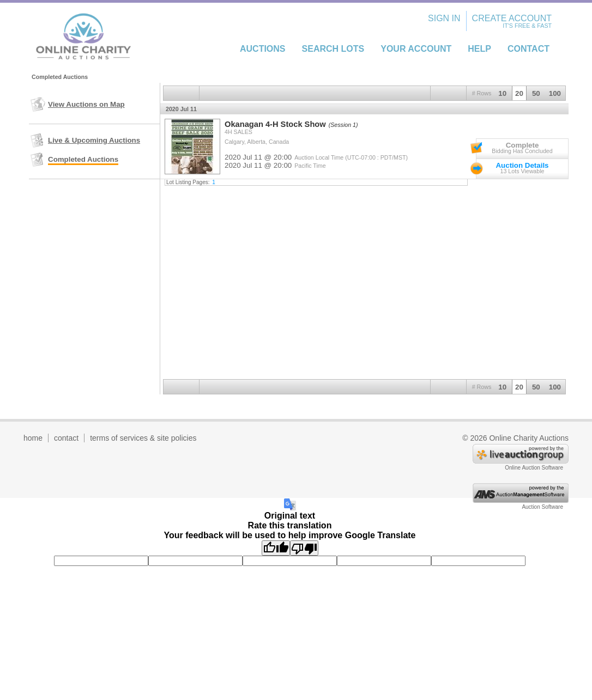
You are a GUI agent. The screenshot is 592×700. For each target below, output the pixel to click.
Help (479, 49)
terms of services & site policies (143, 438)
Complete (522, 145)
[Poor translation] (304, 548)
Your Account (416, 49)
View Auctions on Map (86, 104)
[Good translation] (276, 548)
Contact (528, 49)
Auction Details (522, 165)
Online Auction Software (534, 468)
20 (519, 93)
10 (502, 93)
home (33, 438)
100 (555, 93)
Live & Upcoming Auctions (94, 140)
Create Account (512, 18)
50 (536, 93)
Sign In (444, 18)
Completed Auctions (83, 159)
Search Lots (333, 49)
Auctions (263, 49)
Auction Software (542, 507)
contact (66, 438)
